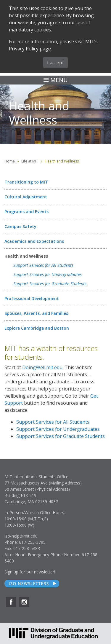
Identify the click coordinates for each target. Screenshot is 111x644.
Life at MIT (30, 161)
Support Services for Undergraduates (48, 274)
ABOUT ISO (39, 46)
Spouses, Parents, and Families (36, 313)
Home (10, 161)
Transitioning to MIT (26, 182)
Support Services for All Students (43, 265)
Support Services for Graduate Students (50, 284)
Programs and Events (26, 212)
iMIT (84, 36)
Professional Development (32, 298)
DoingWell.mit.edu (42, 367)
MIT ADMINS (74, 45)
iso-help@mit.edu (21, 536)
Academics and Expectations (34, 241)
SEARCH (32, 36)
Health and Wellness (26, 256)
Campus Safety (20, 226)
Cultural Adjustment (26, 197)
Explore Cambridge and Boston (37, 328)
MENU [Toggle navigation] (56, 80)
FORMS (60, 36)
